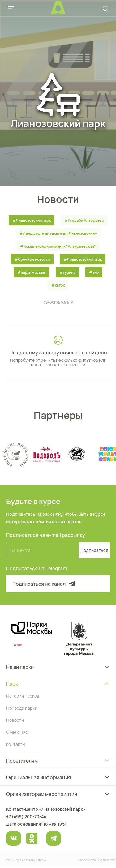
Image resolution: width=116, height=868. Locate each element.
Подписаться (94, 550)
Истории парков (23, 696)
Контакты (16, 744)
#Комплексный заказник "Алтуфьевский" (58, 246)
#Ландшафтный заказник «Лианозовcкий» (58, 233)
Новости (15, 720)
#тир (94, 272)
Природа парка (22, 708)
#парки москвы (32, 272)
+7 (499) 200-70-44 (26, 817)
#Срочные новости (32, 259)
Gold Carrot (107, 860)
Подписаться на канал (44, 584)
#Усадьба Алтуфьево (84, 220)
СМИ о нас (17, 732)
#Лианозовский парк (32, 220)
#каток (58, 285)
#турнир (67, 272)
